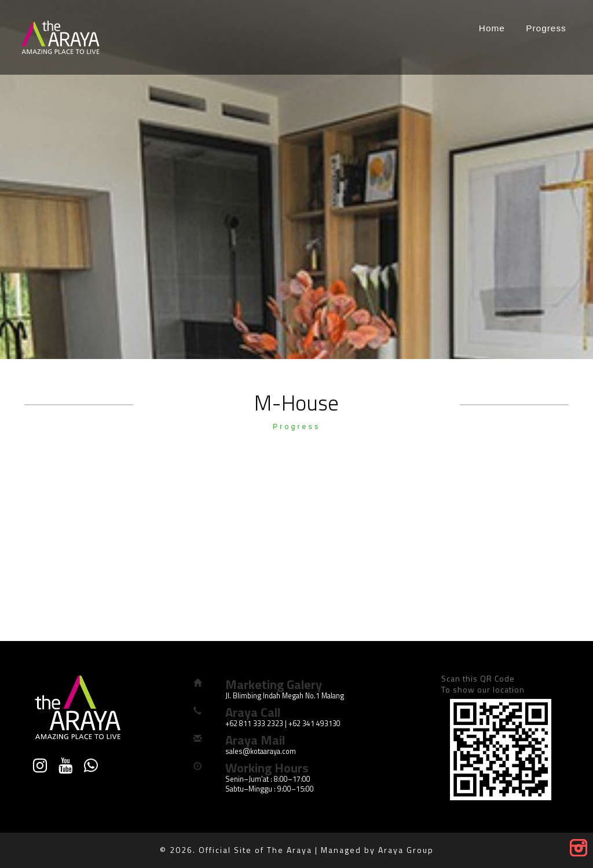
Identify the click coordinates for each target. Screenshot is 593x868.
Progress (546, 28)
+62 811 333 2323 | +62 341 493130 (283, 724)
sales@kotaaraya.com (261, 751)
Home (492, 28)
